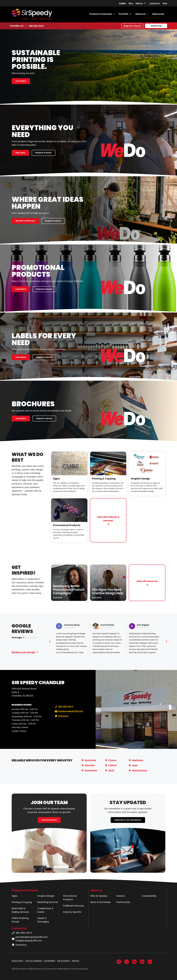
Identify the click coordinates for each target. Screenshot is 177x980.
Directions (61, 716)
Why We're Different (25, 221)
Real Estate (90, 760)
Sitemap (75, 961)
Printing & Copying (104, 479)
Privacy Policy (17, 961)
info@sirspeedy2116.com (69, 711)
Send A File (156, 26)
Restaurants (91, 770)
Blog (131, 3)
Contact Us (155, 3)
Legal (135, 765)
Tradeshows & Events (45, 910)
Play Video (20, 153)
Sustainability (149, 896)
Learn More (21, 81)
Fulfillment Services (74, 906)
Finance (112, 760)
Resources (158, 14)
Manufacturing (140, 770)
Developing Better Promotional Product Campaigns (69, 590)
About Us (140, 14)
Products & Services (101, 14)
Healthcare (138, 760)
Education (90, 765)
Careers (120, 896)
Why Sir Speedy (99, 896)
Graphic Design (140, 479)
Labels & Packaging (43, 920)
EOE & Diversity (64, 961)
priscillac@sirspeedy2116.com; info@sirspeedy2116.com (30, 939)
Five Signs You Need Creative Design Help (108, 591)
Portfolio (124, 14)
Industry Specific (72, 912)
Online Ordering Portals (20, 920)
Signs (56, 479)
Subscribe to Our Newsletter (128, 820)
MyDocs (139, 3)
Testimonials (123, 902)
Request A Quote (43, 153)
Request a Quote (132, 26)
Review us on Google (23, 652)
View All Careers (49, 820)
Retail (111, 770)
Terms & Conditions (34, 961)
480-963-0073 (36, 26)
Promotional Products (67, 525)
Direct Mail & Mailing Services (20, 910)
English (123, 3)
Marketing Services (48, 902)
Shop (165, 3)
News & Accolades (101, 902)
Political (112, 765)
